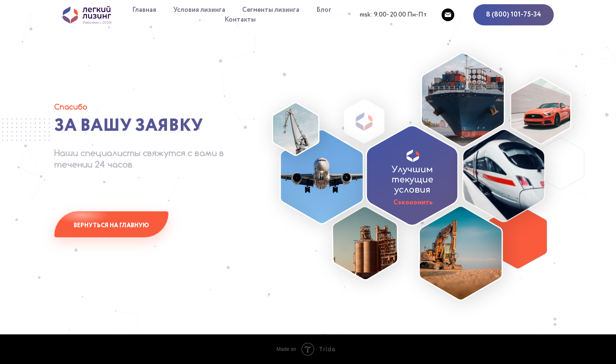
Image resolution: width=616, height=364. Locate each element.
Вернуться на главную (111, 226)
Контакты (240, 20)
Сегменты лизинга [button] (271, 10)
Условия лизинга (199, 10)
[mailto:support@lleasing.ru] (448, 15)
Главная (144, 10)
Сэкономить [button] (413, 203)
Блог (324, 10)
